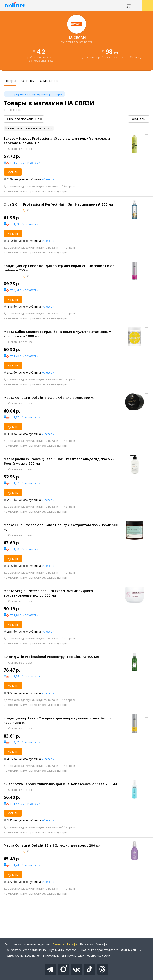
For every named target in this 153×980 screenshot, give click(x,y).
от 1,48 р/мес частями (25, 615)
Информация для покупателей (64, 956)
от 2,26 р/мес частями (25, 676)
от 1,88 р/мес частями (25, 549)
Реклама (58, 944)
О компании (13, 944)
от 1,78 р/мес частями (25, 356)
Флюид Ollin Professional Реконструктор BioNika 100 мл (51, 657)
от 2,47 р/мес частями (25, 742)
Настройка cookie (99, 956)
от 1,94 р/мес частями (25, 865)
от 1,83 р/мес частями (25, 224)
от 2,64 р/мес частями (25, 290)
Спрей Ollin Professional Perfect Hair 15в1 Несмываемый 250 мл (58, 204)
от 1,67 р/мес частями (25, 804)
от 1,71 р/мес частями (25, 163)
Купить (13, 172)
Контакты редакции (37, 944)
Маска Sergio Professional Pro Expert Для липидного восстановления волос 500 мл (48, 593)
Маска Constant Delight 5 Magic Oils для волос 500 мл (50, 397)
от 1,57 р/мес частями (25, 483)
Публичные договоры (64, 950)
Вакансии (87, 944)
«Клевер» (48, 179)
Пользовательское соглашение (26, 950)
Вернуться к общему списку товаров (37, 94)
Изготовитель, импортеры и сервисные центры (35, 191)
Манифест (103, 944)
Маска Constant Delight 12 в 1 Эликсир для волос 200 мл (52, 845)
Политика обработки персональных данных (111, 950)
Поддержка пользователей (23, 956)
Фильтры (139, 119)
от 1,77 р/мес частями (25, 417)
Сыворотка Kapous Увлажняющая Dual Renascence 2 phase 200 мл (60, 784)
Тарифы (72, 944)
